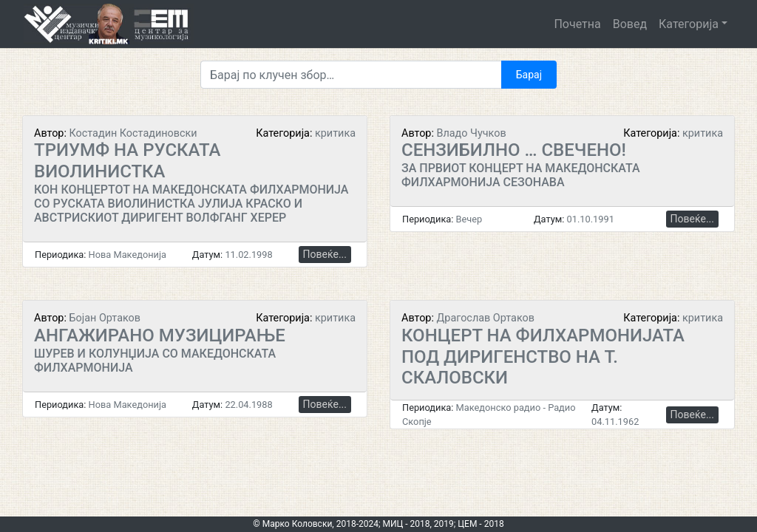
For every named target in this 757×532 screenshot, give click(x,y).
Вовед (630, 24)
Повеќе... (325, 254)
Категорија (689, 24)
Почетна (577, 24)
